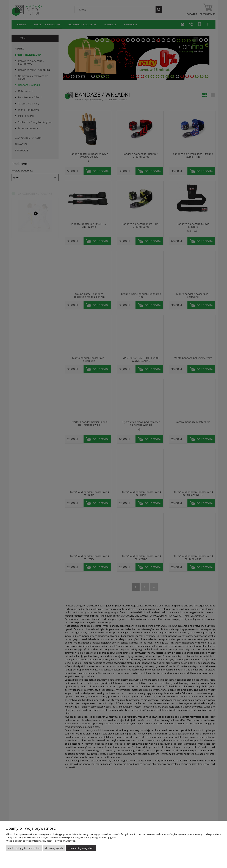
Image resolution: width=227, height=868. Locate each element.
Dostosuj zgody (54, 848)
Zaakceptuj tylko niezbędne (24, 848)
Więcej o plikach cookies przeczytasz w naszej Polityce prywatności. (41, 841)
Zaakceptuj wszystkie (81, 848)
